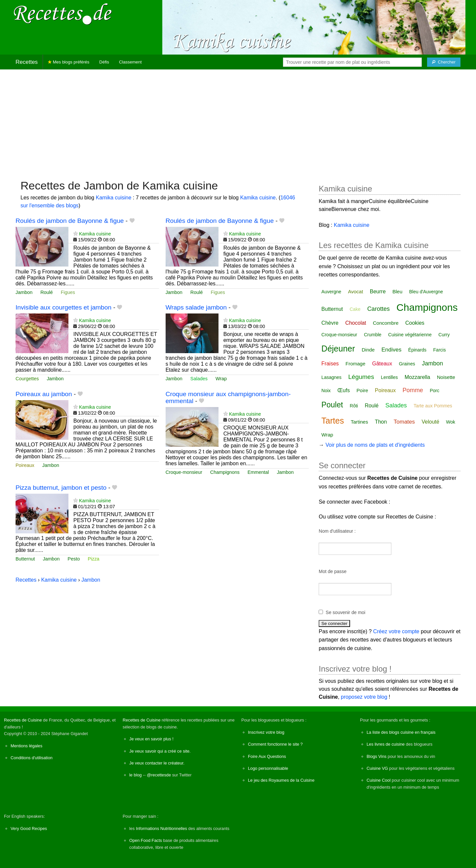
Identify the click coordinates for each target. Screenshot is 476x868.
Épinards (417, 350)
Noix (326, 391)
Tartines (359, 422)
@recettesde (159, 775)
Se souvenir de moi (345, 612)
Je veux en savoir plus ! (151, 739)
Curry (444, 335)
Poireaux (25, 465)
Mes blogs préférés (69, 62)
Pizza (93, 559)
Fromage (355, 364)
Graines (407, 364)
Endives (391, 350)
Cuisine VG (377, 768)
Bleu (397, 291)
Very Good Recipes (29, 828)
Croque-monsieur (184, 472)
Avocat (356, 291)
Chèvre (330, 323)
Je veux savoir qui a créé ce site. (160, 751)
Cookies (415, 323)
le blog (136, 775)
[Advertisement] (238, 121)
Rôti (354, 406)
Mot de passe (333, 571)
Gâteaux (382, 364)
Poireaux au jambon (44, 394)
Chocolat (356, 323)
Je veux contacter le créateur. (157, 763)
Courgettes (27, 379)
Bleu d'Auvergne (426, 292)
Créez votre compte (396, 631)
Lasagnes (331, 377)
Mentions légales (26, 746)
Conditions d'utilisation (32, 758)
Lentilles (389, 377)
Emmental (258, 472)
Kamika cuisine (114, 198)
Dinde (368, 350)
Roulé (47, 292)
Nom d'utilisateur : (337, 531)
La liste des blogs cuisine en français (401, 732)
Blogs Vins (377, 756)
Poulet (332, 405)
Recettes (27, 62)
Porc (435, 391)
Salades (199, 379)
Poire (362, 390)
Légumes (361, 377)
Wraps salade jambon (196, 307)
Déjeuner (338, 349)
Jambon (24, 292)
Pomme (413, 390)
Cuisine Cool (379, 780)
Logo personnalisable (268, 768)
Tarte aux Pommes (433, 406)
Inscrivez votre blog (266, 732)
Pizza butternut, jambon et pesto (61, 488)
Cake (355, 309)
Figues (68, 292)
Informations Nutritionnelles (161, 828)
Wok (451, 422)
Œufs (344, 390)
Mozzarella (417, 377)
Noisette (446, 377)
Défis (104, 62)
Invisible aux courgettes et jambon (63, 307)
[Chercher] (444, 62)
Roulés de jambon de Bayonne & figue (70, 221)
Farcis (440, 350)
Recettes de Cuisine (23, 720)
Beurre (378, 291)
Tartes (333, 421)
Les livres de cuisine (386, 744)
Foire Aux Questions (267, 756)
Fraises (330, 364)
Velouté (431, 422)
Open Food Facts (146, 840)
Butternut (25, 559)
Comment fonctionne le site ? (275, 744)
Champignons (225, 472)
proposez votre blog (364, 697)
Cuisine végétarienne (410, 335)
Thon (381, 422)
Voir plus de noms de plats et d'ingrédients (375, 445)
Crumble (373, 335)
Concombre (386, 323)
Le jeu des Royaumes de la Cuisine (281, 780)
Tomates (404, 422)
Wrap (221, 379)
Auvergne (331, 292)
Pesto (74, 559)
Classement (130, 62)
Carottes (378, 309)
